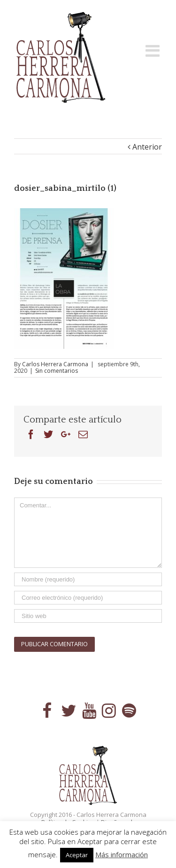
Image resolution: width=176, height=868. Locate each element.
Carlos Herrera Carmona (55, 364)
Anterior (147, 147)
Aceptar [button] (77, 855)
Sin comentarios (57, 371)
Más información (122, 854)
